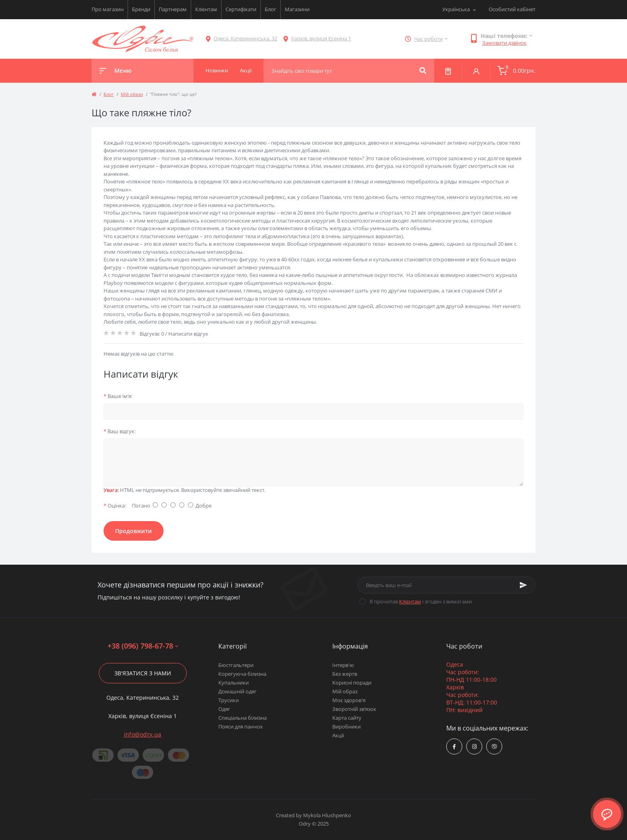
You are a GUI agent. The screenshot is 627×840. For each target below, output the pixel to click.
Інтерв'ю (343, 665)
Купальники (234, 683)
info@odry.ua (143, 734)
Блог (271, 9)
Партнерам (173, 9)
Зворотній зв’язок (354, 709)
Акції (338, 735)
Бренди (141, 9)
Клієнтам (206, 9)
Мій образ (132, 94)
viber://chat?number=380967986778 (494, 747)
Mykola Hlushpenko (327, 815)
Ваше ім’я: (118, 396)
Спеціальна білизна (243, 718)
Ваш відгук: (120, 431)
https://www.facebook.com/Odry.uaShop (454, 747)
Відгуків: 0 (152, 334)
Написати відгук (188, 334)
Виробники (346, 727)
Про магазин (108, 9)
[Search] (423, 71)
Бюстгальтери (236, 665)
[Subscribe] (523, 585)
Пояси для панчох (241, 727)
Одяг (224, 709)
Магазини (297, 9)
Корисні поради (352, 683)
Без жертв (345, 674)
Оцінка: (115, 506)
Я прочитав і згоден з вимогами (421, 601)
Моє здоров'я (349, 700)
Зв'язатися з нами (143, 673)
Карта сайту (347, 718)
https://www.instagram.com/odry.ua (474, 747)
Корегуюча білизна (242, 674)
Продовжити (134, 531)
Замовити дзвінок (504, 43)
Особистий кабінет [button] (512, 9)
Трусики (229, 700)
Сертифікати (241, 9)
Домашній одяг (238, 691)
